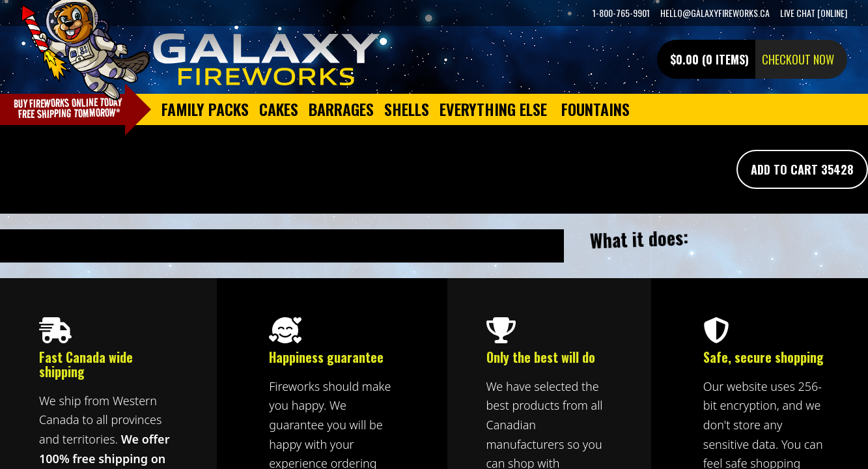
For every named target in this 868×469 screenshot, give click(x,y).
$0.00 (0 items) (709, 59)
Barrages (341, 109)
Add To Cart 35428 (802, 169)
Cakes (279, 109)
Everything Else (493, 109)
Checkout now (798, 59)
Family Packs (205, 109)
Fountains (595, 109)
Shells (407, 109)
